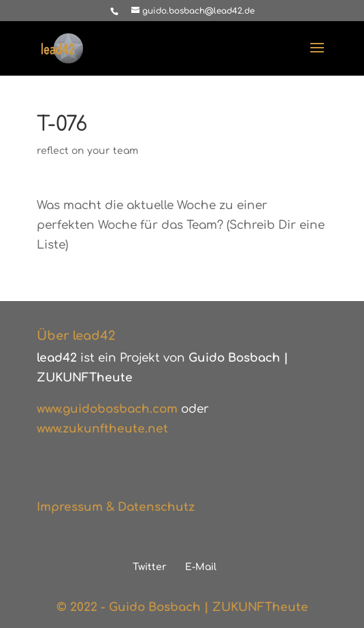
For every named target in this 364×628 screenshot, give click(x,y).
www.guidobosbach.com (107, 409)
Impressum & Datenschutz (116, 507)
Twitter (150, 567)
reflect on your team (87, 151)
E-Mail (201, 567)
